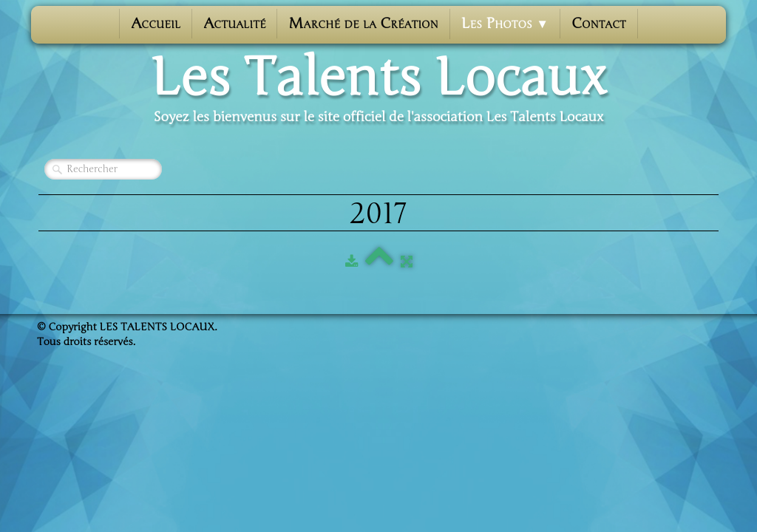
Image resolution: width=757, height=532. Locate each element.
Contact (599, 23)
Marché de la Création (363, 23)
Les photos (505, 23)
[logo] (378, 89)
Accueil (156, 23)
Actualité (234, 23)
